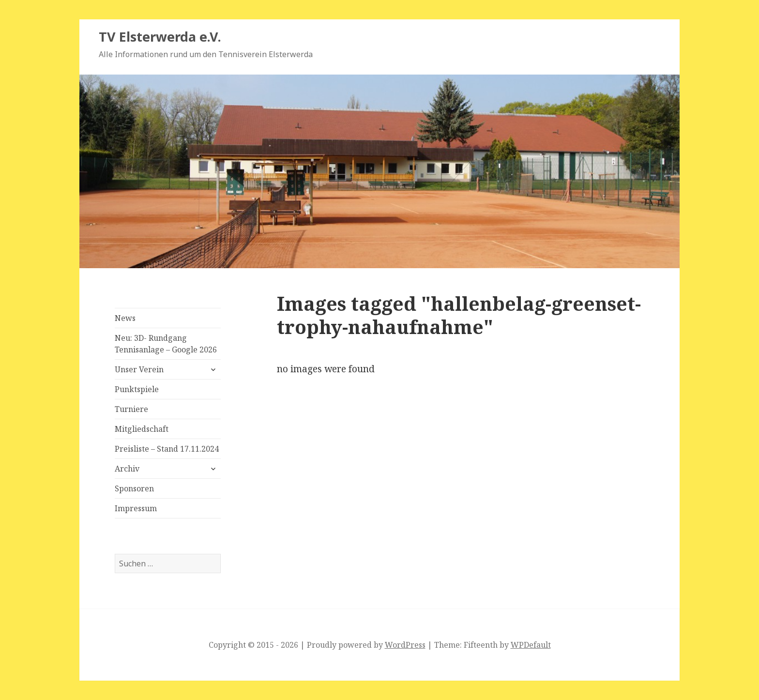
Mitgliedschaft (142, 429)
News (125, 318)
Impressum (136, 508)
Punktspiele (137, 389)
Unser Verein (139, 369)
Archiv (127, 469)
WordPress (405, 645)
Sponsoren (134, 488)
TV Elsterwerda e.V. (160, 37)
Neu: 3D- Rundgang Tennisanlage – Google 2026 (166, 344)
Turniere (131, 409)
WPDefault (531, 645)
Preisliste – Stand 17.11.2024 (167, 449)
